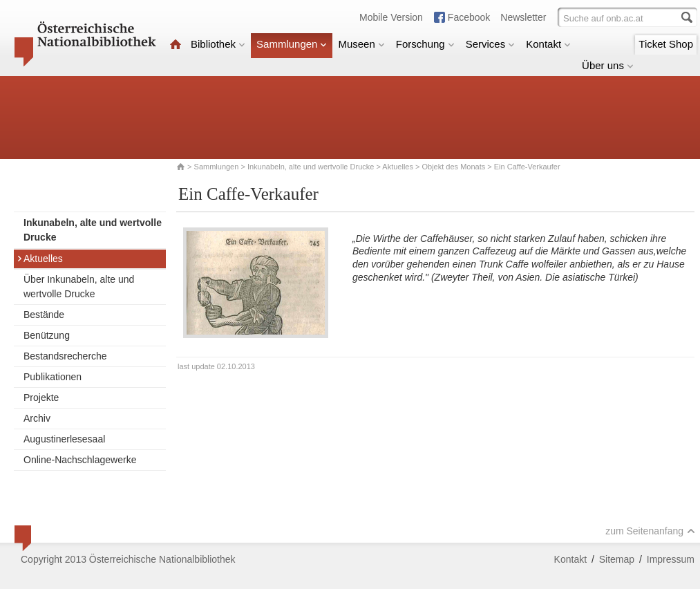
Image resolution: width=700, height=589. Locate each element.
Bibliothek (218, 44)
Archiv (37, 418)
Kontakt (548, 44)
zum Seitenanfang (650, 531)
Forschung (425, 44)
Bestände (44, 315)
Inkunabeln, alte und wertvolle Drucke (311, 167)
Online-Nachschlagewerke (80, 460)
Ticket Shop (666, 44)
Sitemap (617, 559)
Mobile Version (391, 17)
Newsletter (523, 17)
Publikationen (53, 377)
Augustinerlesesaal (64, 439)
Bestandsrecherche (65, 356)
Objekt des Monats (454, 167)
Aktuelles (398, 167)
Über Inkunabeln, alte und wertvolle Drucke (79, 287)
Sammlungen (292, 44)
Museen (361, 44)
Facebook (469, 17)
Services (491, 44)
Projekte (41, 398)
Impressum (671, 559)
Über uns (608, 65)
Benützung (47, 335)
